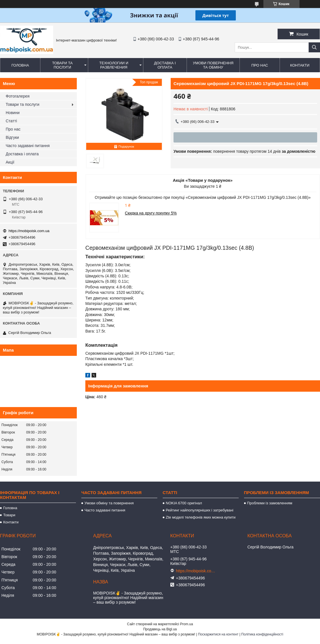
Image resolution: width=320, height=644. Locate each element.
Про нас (260, 65)
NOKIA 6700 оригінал (184, 503)
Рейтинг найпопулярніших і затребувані (200, 510)
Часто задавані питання (28, 146)
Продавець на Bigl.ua (160, 629)
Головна (20, 65)
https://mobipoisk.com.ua (29, 231)
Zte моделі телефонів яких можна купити (201, 517)
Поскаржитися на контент (218, 634)
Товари (9, 515)
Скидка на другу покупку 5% (151, 213)
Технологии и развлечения (114, 65)
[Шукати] (314, 47)
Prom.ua (186, 624)
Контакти (300, 65)
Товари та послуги (62, 65)
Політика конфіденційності (262, 634)
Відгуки (12, 137)
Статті (11, 121)
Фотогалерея (18, 96)
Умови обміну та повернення (109, 503)
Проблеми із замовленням (270, 503)
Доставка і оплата (165, 65)
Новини (13, 113)
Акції (10, 162)
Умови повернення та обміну (213, 65)
